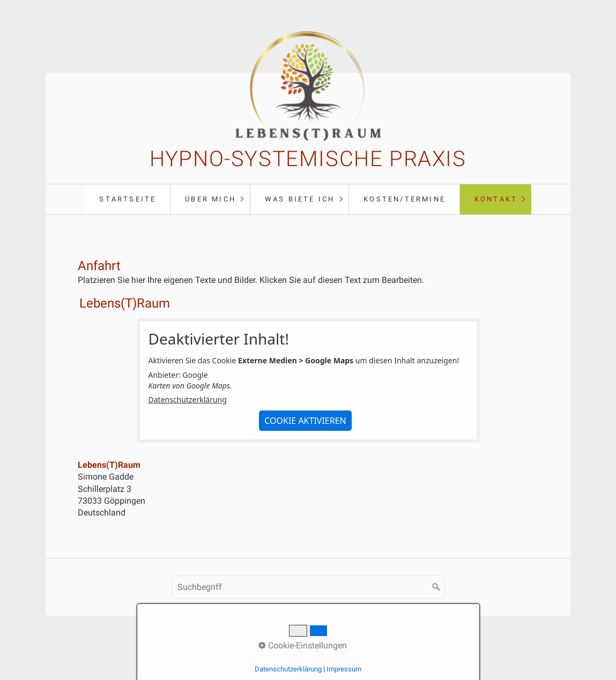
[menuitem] (127, 199)
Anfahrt (401, 648)
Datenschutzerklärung (188, 399)
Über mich (210, 199)
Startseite (128, 199)
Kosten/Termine (405, 199)
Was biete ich (300, 199)
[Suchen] (436, 587)
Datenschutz (268, 648)
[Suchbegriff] (308, 587)
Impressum (321, 648)
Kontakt (496, 199)
